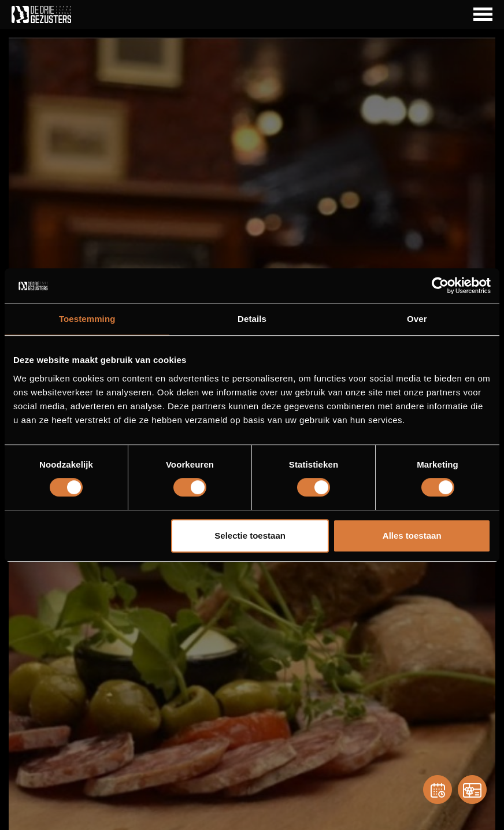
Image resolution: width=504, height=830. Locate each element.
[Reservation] (438, 790)
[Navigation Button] (483, 14)
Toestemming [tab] (87, 319)
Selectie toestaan (250, 536)
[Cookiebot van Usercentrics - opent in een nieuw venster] (440, 286)
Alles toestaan (412, 536)
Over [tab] (417, 319)
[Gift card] (472, 790)
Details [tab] (252, 319)
